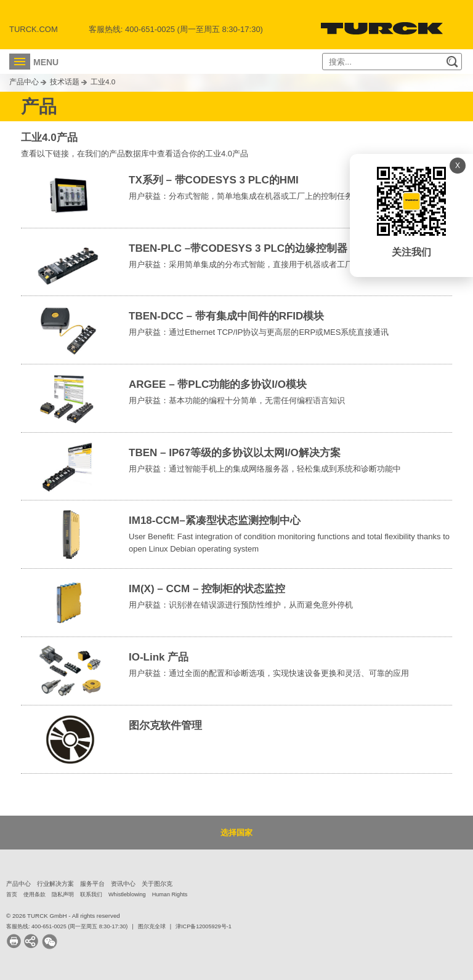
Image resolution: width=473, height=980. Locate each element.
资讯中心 (123, 884)
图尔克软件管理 (165, 725)
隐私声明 (63, 894)
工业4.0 (103, 82)
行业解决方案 (55, 884)
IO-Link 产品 (159, 657)
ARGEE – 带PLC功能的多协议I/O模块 (218, 384)
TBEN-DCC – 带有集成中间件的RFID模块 (226, 316)
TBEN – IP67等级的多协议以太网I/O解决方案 (235, 453)
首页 (12, 894)
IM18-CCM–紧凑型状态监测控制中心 (215, 520)
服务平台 (92, 884)
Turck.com (34, 29)
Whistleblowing (127, 894)
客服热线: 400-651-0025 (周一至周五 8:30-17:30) (67, 926)
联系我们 (91, 894)
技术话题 (65, 82)
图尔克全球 (152, 926)
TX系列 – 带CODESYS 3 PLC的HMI (214, 180)
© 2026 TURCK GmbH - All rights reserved (63, 916)
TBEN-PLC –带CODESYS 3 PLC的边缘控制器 (238, 248)
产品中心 (24, 82)
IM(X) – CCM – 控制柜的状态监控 (207, 589)
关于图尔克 (157, 884)
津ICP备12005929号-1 (204, 926)
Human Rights (170, 894)
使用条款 (34, 894)
